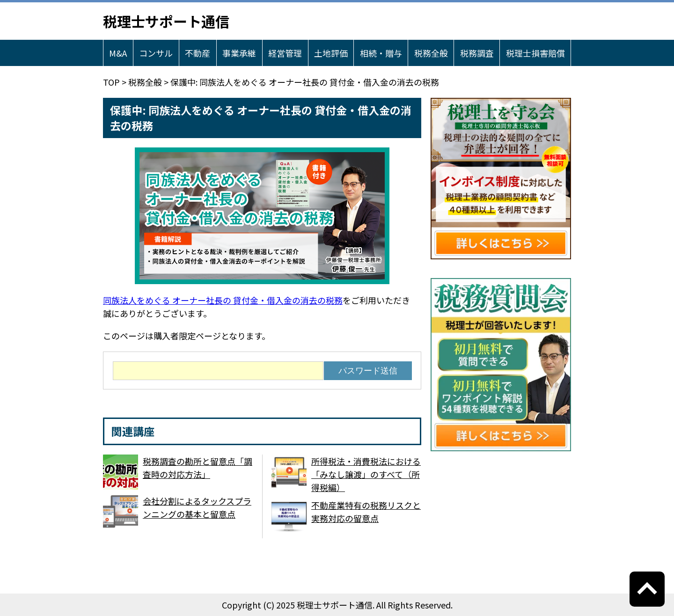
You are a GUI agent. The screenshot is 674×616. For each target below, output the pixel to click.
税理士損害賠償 (535, 53)
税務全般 (431, 53)
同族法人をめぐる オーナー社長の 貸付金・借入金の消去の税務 (223, 300)
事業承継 (239, 53)
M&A (118, 53)
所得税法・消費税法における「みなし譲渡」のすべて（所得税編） (366, 474)
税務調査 (477, 53)
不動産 (198, 53)
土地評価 (331, 53)
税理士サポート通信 (166, 21)
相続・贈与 (381, 53)
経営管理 (285, 53)
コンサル (156, 53)
